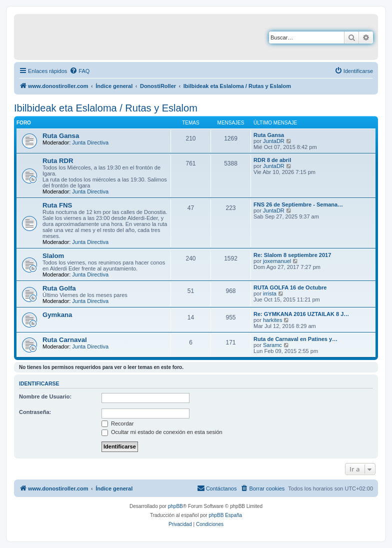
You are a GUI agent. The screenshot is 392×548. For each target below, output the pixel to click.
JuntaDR (274, 141)
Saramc (272, 345)
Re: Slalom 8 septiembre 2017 (292, 255)
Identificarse (39, 383)
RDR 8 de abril (272, 160)
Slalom (53, 256)
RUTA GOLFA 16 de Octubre (290, 287)
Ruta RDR (58, 161)
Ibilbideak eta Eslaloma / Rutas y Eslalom (106, 108)
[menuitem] (79, 71)
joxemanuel (277, 261)
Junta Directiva (90, 142)
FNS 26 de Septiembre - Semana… (298, 204)
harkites (273, 320)
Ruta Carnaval (65, 340)
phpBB (175, 506)
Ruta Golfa (59, 288)
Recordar (117, 423)
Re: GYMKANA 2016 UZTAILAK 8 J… (301, 314)
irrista (270, 293)
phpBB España (225, 515)
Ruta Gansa (61, 136)
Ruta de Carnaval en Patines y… (295, 339)
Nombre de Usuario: (45, 396)
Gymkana (57, 315)
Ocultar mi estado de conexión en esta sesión (162, 432)
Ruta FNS (57, 205)
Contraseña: (35, 412)
